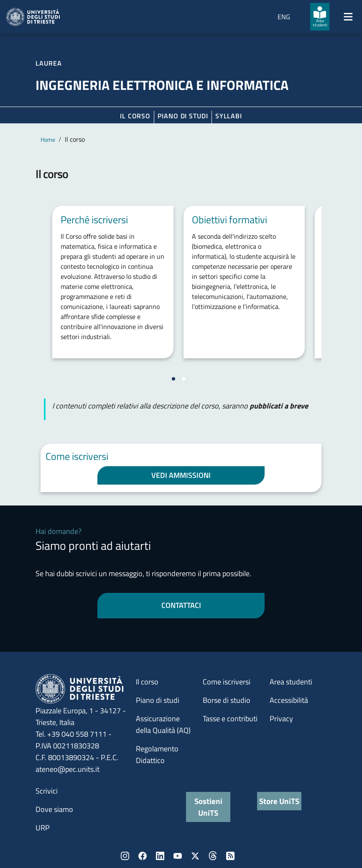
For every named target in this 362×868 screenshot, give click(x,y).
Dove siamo (54, 809)
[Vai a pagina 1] (173, 379)
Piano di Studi (183, 116)
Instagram (125, 856)
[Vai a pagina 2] (184, 379)
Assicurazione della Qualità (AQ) (163, 724)
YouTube (178, 856)
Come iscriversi (227, 682)
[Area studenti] (320, 17)
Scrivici (47, 791)
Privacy (281, 719)
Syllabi (229, 116)
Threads (213, 856)
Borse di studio (227, 700)
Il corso (135, 116)
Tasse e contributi (230, 719)
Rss (230, 856)
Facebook (143, 856)
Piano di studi (158, 700)
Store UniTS (279, 801)
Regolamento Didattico (157, 754)
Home (48, 139)
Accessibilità (289, 700)
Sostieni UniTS (208, 807)
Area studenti (291, 682)
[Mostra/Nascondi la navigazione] (348, 17)
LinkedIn (160, 856)
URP (43, 828)
